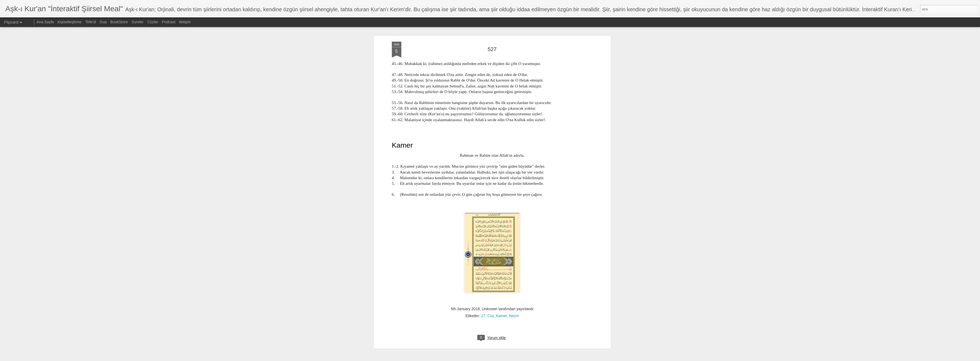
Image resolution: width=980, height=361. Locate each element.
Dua (103, 22)
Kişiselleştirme (69, 22)
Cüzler (153, 22)
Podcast (169, 22)
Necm (514, 189)
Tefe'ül (91, 22)
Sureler (137, 22)
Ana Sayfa (45, 22)
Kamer (501, 189)
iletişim (185, 22)
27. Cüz (487, 189)
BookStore (119, 22)
